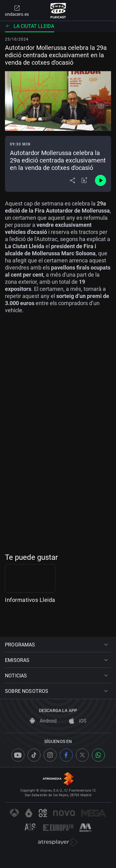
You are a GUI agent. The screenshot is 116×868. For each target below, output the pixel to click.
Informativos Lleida (30, 620)
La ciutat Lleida (30, 26)
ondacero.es (17, 11)
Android (43, 721)
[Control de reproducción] (101, 180)
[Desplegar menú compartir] (73, 180)
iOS (78, 721)
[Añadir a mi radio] (84, 180)
